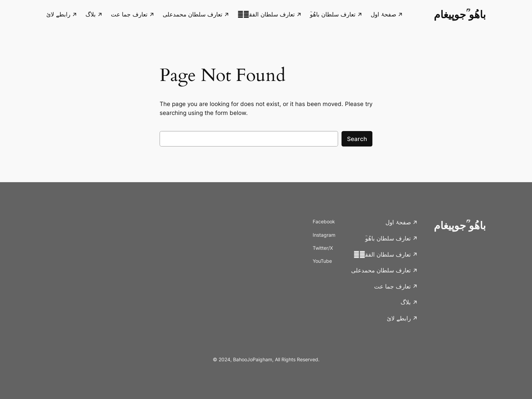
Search (357, 139)
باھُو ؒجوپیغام (460, 14)
